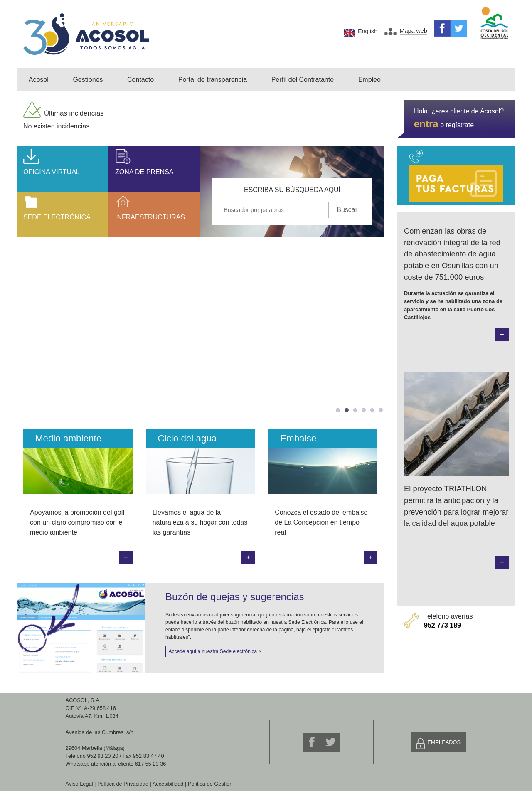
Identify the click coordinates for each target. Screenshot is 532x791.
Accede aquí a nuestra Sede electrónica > (215, 651)
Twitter (459, 28)
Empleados (444, 742)
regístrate (460, 125)
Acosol (39, 80)
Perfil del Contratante (303, 80)
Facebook (442, 28)
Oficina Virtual (52, 172)
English (368, 31)
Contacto (140, 80)
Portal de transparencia (213, 80)
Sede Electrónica (57, 217)
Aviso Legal (79, 784)
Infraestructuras (150, 217)
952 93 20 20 (103, 756)
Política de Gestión (210, 784)
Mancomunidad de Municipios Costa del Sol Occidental (495, 23)
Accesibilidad (168, 784)
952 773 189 (442, 625)
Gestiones (88, 80)
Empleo (369, 80)
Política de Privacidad (123, 784)
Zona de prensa (144, 172)
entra (426, 124)
